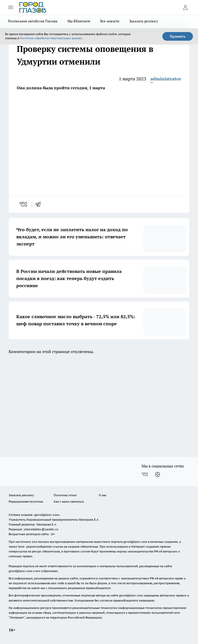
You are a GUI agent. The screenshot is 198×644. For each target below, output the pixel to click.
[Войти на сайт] (185, 7)
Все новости (110, 21)
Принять (178, 36)
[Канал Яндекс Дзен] (158, 474)
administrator (166, 79)
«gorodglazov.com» (47, 515)
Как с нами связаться (69, 501)
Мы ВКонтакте (79, 21)
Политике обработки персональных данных (51, 38)
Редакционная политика (26, 501)
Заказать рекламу (144, 21)
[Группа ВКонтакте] (145, 474)
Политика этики (65, 495)
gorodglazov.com (135, 542)
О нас (103, 495)
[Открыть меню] (11, 7)
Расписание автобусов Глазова (33, 21)
